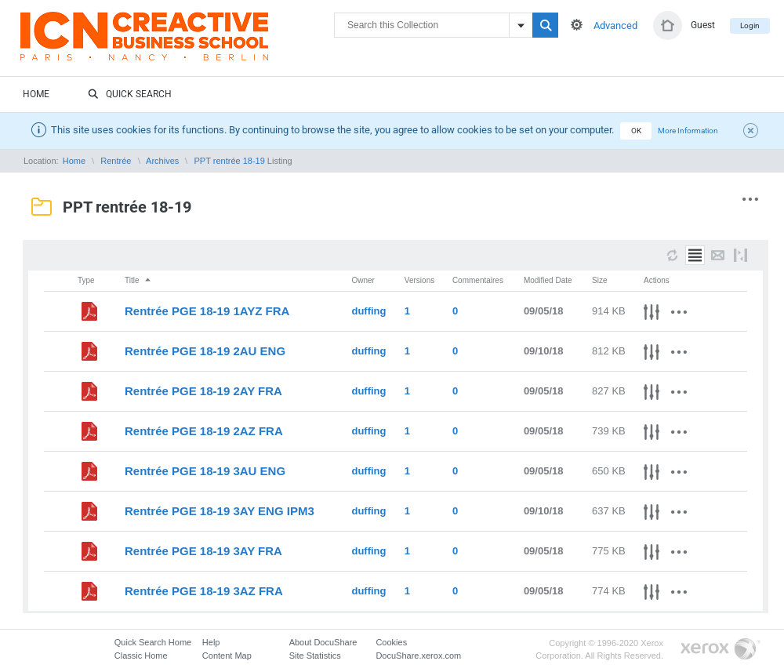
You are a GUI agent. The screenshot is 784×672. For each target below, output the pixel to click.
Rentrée (116, 161)
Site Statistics (315, 656)
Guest (703, 25)
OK (636, 131)
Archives (162, 161)
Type (86, 280)
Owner (363, 280)
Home (36, 94)
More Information (688, 131)
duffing (368, 311)
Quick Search (130, 95)
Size (599, 280)
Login (750, 25)
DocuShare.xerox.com (418, 656)
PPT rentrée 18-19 (230, 161)
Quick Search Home (153, 642)
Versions (419, 280)
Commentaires (478, 280)
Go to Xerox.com (720, 650)
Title (138, 280)
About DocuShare (323, 642)
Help (211, 642)
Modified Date (548, 280)
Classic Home (141, 656)
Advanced (615, 25)
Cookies (391, 642)
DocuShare (177, 44)
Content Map (227, 656)
